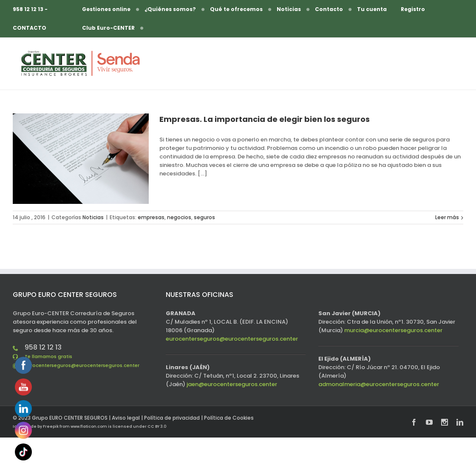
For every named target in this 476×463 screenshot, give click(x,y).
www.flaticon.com (89, 426)
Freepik (51, 426)
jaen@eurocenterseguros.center (232, 384)
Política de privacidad (172, 418)
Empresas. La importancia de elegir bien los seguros (265, 119)
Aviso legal (126, 418)
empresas (151, 217)
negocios (179, 217)
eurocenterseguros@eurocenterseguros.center (82, 365)
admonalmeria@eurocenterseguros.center (379, 384)
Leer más (447, 217)
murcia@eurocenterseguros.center (393, 330)
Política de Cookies (229, 418)
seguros (204, 217)
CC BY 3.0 (157, 426)
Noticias (93, 217)
